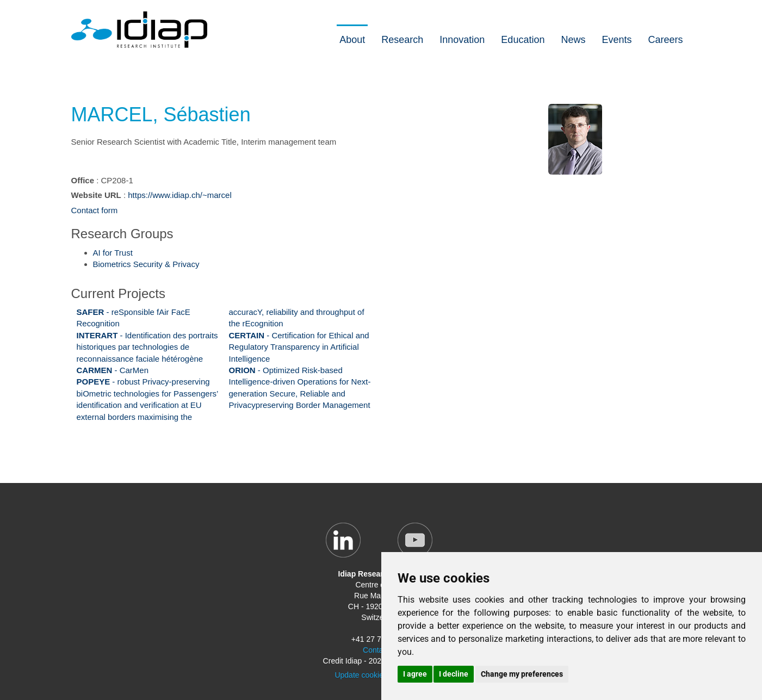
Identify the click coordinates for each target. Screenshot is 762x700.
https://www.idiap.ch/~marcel (180, 195)
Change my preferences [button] (522, 674)
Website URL (96, 195)
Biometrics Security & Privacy (146, 264)
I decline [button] (454, 674)
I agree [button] (415, 674)
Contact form (95, 210)
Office (83, 180)
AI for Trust (113, 253)
